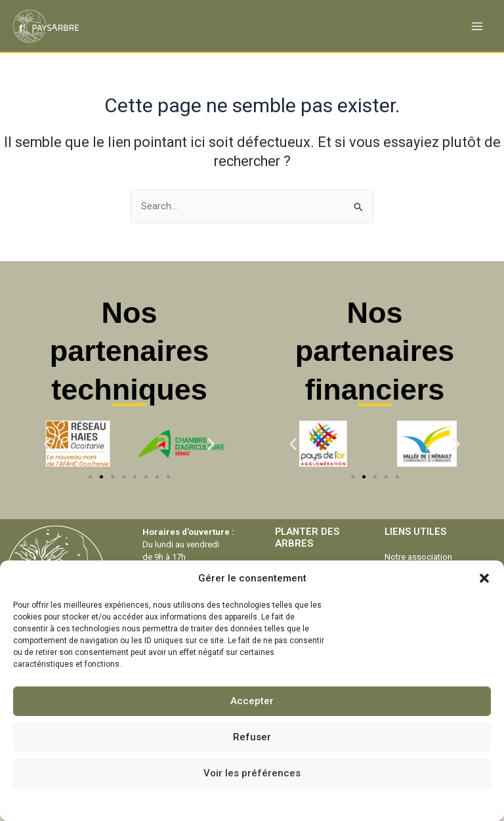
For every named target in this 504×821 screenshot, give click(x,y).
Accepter (252, 701)
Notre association (418, 557)
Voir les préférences (252, 773)
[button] (484, 578)
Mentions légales (289, 803)
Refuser (252, 737)
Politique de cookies (214, 803)
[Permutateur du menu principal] (477, 26)
